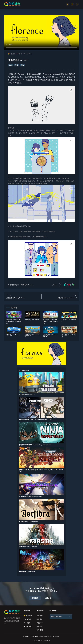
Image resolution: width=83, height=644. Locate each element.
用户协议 (40, 619)
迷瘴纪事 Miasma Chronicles (28, 547)
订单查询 (40, 630)
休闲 (11, 65)
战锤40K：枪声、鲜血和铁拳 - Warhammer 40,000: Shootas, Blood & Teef (41, 471)
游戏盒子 (48, 598)
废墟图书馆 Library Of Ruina (16, 298)
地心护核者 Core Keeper (27, 572)
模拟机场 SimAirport (13, 335)
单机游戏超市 (14, 285)
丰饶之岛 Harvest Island (69, 321)
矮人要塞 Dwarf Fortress (69, 336)
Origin (41, 636)
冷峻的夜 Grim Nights (32, 320)
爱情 (16, 65)
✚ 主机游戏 (28, 626)
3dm (32, 636)
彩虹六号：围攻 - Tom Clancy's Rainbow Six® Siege (36, 420)
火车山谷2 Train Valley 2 (27, 395)
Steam (50, 636)
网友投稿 (12, 54)
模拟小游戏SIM (27, 54)
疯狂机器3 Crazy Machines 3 (67, 298)
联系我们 (35, 598)
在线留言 (40, 626)
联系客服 (40, 616)
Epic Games (55, 636)
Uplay (45, 636)
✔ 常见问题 (27, 619)
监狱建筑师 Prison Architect (50, 336)
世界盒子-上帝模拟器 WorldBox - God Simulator (14, 321)
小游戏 (19, 54)
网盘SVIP (40, 623)
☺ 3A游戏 (27, 623)
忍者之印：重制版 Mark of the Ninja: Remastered (35, 445)
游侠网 (36, 636)
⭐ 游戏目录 (28, 616)
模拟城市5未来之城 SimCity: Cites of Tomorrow (50, 321)
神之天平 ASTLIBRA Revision (28, 522)
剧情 (22, 65)
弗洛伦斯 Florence (27, 285)
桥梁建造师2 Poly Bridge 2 (32, 336)
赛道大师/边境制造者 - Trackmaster (30, 496)
